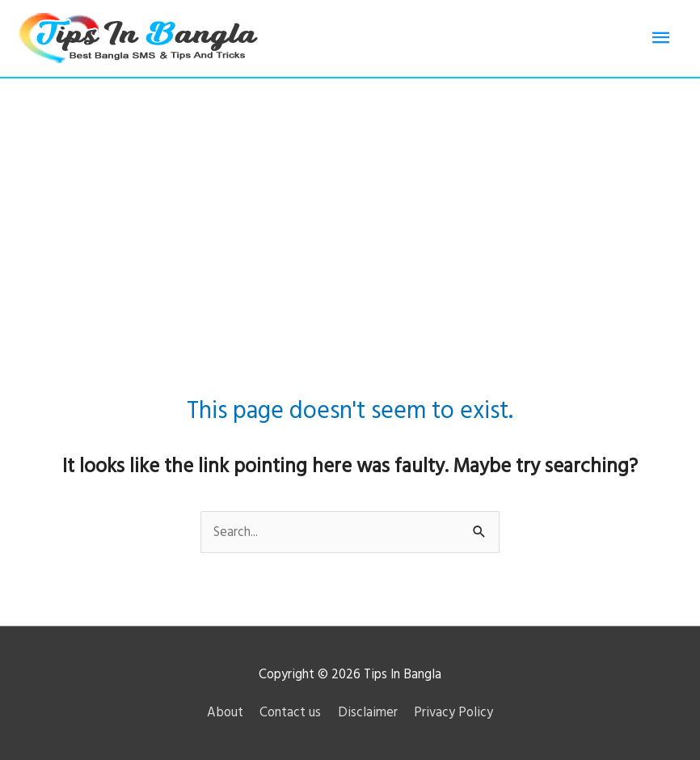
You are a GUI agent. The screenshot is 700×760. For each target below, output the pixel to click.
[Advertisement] (350, 200)
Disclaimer (368, 712)
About (225, 712)
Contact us (290, 712)
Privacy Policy (453, 712)
